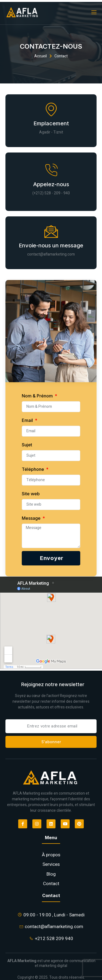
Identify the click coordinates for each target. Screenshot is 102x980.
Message (32, 518)
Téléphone (33, 469)
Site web (31, 494)
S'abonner (51, 742)
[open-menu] (94, 12)
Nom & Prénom (38, 396)
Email (28, 420)
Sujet (27, 445)
